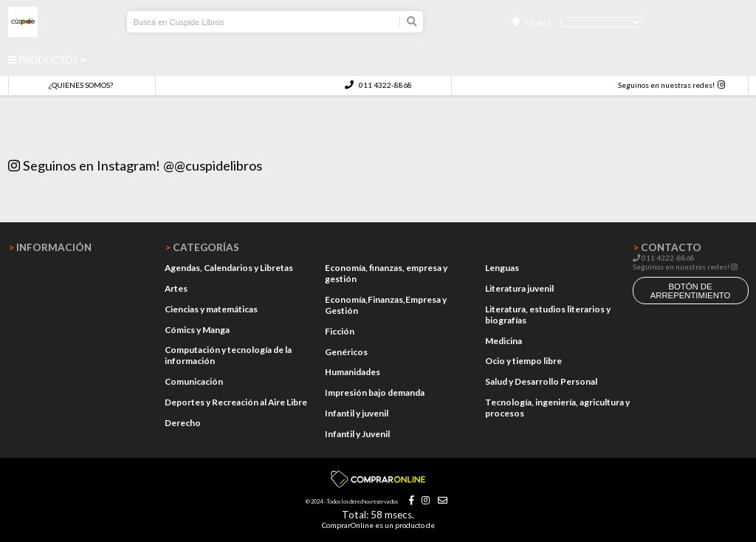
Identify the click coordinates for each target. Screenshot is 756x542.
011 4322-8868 (378, 85)
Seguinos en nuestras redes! (666, 85)
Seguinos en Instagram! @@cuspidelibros (135, 165)
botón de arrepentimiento (691, 291)
